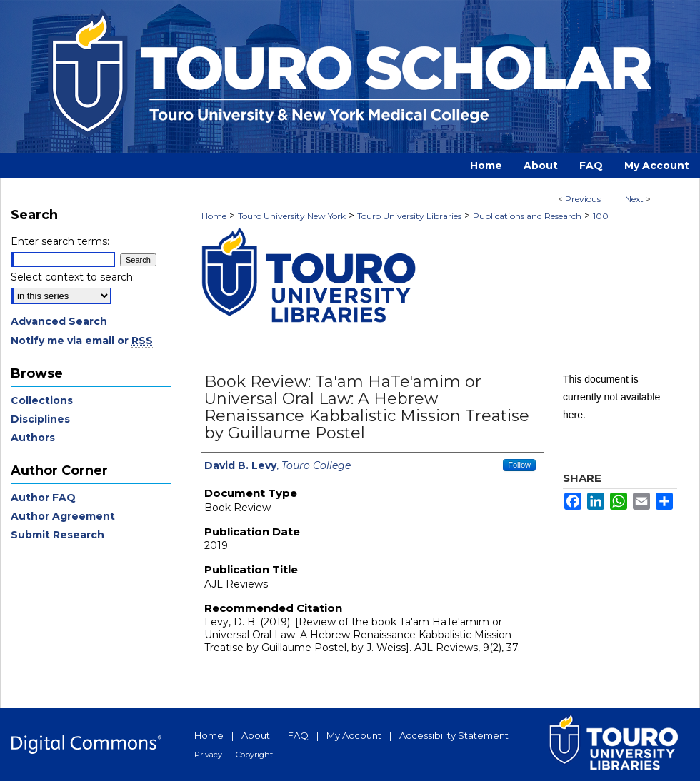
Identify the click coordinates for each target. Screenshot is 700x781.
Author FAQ (43, 498)
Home (214, 216)
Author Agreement (63, 516)
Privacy (208, 755)
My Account (354, 735)
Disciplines (40, 419)
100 (601, 216)
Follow (519, 465)
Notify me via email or (82, 341)
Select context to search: (73, 277)
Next (634, 199)
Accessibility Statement (454, 735)
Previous (583, 199)
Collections (42, 400)
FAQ (298, 735)
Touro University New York (292, 216)
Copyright (254, 755)
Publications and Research (527, 216)
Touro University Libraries (409, 216)
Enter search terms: (60, 241)
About (256, 735)
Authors (33, 438)
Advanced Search (59, 321)
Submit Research (57, 535)
